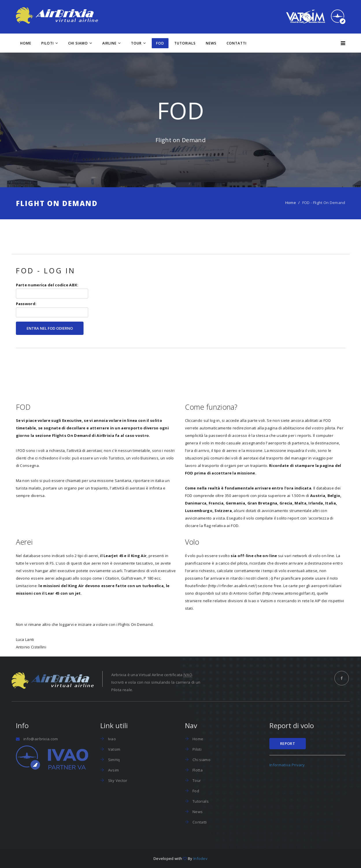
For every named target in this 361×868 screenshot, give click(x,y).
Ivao (111, 739)
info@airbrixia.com (41, 739)
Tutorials (185, 43)
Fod (195, 791)
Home (26, 43)
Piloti (48, 43)
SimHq (113, 760)
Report (288, 743)
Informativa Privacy (287, 765)
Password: (52, 309)
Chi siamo (78, 43)
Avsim (113, 770)
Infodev (200, 858)
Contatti (237, 43)
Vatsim (114, 749)
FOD (160, 43)
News (211, 43)
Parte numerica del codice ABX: (52, 290)
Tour (136, 43)
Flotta (197, 770)
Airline (109, 43)
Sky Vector (117, 780)
